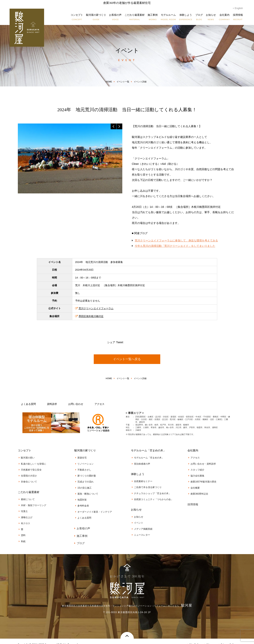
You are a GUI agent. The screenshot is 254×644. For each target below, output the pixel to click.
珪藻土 (22, 508)
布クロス (23, 519)
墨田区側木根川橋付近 (89, 316)
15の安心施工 (82, 485)
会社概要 (193, 485)
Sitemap (210, 638)
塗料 (21, 530)
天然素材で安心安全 (29, 469)
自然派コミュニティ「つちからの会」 (152, 497)
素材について (26, 497)
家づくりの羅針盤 (85, 474)
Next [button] (119, 126)
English (239, 8)
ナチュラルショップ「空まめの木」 (150, 491)
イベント (137, 519)
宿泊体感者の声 (140, 463)
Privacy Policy (228, 638)
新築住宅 (80, 458)
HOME (109, 82)
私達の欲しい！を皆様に (32, 463)
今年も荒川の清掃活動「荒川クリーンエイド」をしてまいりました (175, 246)
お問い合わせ (76, 404)
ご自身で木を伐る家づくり (146, 486)
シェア (111, 342)
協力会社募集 (195, 474)
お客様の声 (82, 523)
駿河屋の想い (26, 458)
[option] (70, 158)
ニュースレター (140, 530)
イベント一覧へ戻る (127, 359)
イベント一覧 (123, 82)
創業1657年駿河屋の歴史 (201, 480)
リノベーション (83, 463)
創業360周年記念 (197, 491)
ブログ (80, 536)
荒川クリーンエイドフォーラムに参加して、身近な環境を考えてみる (176, 240)
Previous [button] (113, 126)
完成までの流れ (83, 480)
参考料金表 (81, 502)
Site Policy (194, 638)
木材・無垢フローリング (32, 502)
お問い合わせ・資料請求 (201, 463)
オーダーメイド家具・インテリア (93, 507)
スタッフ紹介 (195, 469)
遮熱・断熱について (86, 491)
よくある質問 (28, 404)
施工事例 (81, 530)
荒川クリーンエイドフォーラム (94, 308)
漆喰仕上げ (25, 513)
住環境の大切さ (27, 474)
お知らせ (137, 514)
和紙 (21, 535)
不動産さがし (82, 469)
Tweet (120, 342)
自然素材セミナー (141, 480)
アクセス (99, 404)
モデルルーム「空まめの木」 (147, 458)
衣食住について (27, 480)
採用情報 (193, 501)
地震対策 (80, 496)
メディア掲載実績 (141, 525)
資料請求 (52, 404)
